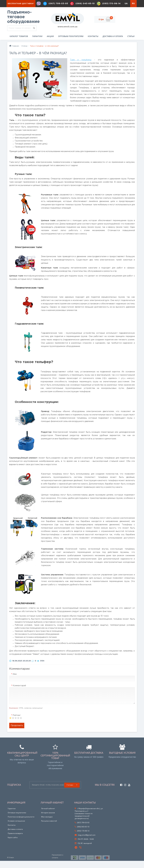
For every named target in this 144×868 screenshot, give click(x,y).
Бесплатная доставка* (21, 4)
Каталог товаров (19, 43)
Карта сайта (13, 845)
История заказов (48, 820)
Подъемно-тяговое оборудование (23, 24)
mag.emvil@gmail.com (85, 842)
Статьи (131, 43)
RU (133, 11)
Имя (15, 681)
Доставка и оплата (113, 43)
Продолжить (17, 733)
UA (126, 11)
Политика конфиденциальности (21, 824)
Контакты (93, 43)
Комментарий (19, 693)
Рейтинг (17, 722)
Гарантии (37, 43)
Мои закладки (47, 824)
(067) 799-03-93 (57, 4)
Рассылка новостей (49, 828)
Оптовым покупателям (71, 43)
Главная (14, 53)
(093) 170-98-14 (111, 4)
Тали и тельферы (81, 67)
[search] (34, 35)
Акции (50, 43)
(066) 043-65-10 (84, 4)
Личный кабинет (48, 816)
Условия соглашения (16, 828)
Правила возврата (15, 840)
